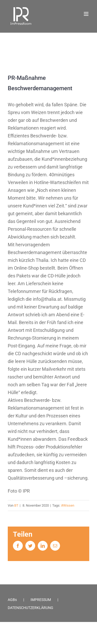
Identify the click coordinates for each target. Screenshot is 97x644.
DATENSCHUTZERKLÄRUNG (31, 608)
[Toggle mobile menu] (87, 14)
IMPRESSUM (41, 600)
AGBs (12, 600)
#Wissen (68, 505)
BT (16, 505)
